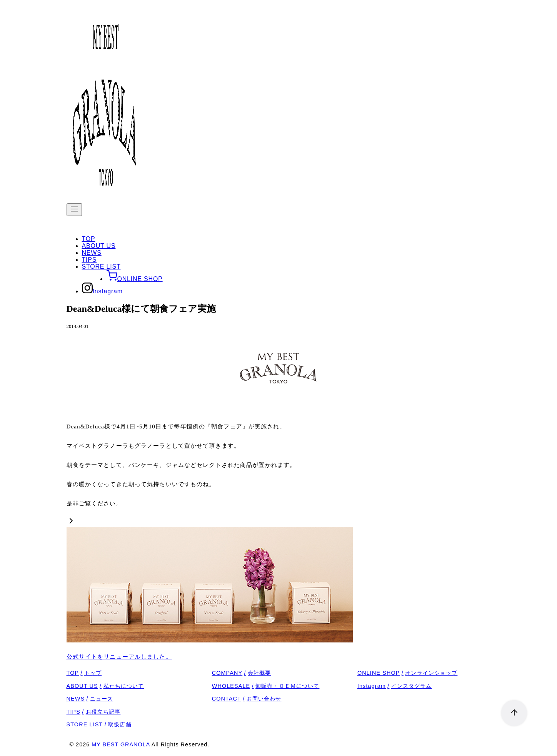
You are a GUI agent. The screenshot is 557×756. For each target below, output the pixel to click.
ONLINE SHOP (135, 279)
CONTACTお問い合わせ (247, 699)
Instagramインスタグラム (395, 686)
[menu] (74, 210)
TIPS (89, 260)
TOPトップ (84, 673)
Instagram (102, 291)
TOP (89, 239)
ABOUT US (99, 246)
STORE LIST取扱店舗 (99, 724)
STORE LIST (101, 267)
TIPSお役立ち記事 (94, 712)
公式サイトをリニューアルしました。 (119, 657)
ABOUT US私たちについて (105, 686)
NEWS (92, 253)
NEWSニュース (90, 699)
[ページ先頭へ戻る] (510, 709)
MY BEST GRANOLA (121, 744)
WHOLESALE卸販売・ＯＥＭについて (266, 686)
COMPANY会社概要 (242, 673)
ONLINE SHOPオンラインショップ (408, 673)
